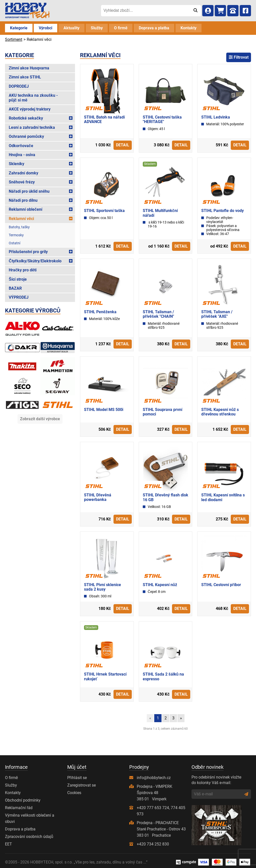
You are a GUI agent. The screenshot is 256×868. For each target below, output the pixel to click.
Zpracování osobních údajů (29, 837)
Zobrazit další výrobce (40, 419)
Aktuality (71, 28)
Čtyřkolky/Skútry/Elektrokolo (35, 261)
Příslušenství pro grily (28, 252)
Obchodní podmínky (23, 800)
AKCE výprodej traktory (30, 109)
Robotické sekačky (26, 118)
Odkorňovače (21, 146)
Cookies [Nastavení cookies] (74, 793)
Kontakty (188, 28)
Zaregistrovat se (81, 785)
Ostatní (14, 243)
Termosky (16, 235)
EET (8, 844)
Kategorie (19, 28)
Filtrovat (239, 57)
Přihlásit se (77, 778)
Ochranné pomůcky (26, 136)
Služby (97, 28)
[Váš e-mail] (218, 794)
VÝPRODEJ (19, 297)
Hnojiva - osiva (22, 155)
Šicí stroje (18, 279)
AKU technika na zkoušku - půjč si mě (33, 98)
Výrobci (45, 28)
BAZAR (15, 288)
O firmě (121, 28)
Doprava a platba (154, 28)
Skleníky (16, 164)
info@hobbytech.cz (154, 778)
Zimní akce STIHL (25, 77)
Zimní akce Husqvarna (29, 68)
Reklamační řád (19, 808)
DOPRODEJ (19, 86)
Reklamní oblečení (25, 209)
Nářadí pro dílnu (23, 200)
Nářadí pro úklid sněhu (29, 191)
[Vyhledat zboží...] (145, 11)
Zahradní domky (23, 173)
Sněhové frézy (22, 182)
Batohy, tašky (19, 227)
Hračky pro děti (23, 270)
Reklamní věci (21, 219)
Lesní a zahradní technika (32, 127)
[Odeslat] (195, 11)
